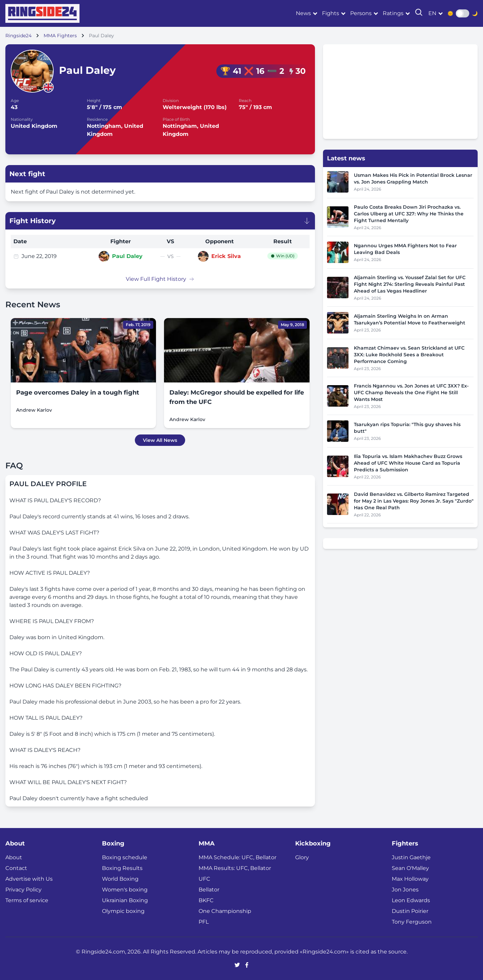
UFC (204, 879)
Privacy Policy (23, 890)
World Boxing (120, 879)
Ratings (393, 13)
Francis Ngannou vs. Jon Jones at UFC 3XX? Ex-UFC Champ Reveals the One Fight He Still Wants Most (411, 393)
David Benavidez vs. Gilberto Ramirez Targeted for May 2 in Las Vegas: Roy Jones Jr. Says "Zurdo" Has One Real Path (414, 501)
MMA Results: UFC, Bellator (235, 868)
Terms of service (27, 900)
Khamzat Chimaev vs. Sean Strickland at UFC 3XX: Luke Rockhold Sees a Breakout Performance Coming (409, 355)
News (303, 13)
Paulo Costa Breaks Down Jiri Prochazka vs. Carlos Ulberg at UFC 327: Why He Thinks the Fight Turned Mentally (409, 214)
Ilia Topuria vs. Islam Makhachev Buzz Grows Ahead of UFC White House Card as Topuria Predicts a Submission (408, 463)
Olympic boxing (123, 911)
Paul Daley (127, 256)
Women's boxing (125, 890)
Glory (302, 857)
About (14, 857)
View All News (160, 440)
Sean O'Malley (410, 868)
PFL (204, 922)
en (432, 13)
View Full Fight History (160, 279)
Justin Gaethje (411, 857)
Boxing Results (122, 868)
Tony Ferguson (412, 922)
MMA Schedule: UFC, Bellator (237, 857)
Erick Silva (226, 256)
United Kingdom (34, 126)
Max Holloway (410, 879)
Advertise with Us (29, 879)
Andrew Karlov (34, 410)
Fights (331, 13)
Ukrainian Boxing (125, 900)
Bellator (209, 890)
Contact (16, 868)
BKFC (206, 900)
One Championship (225, 911)
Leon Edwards (411, 900)
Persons (361, 13)
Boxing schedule (125, 857)
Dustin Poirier (410, 911)
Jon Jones (405, 890)
